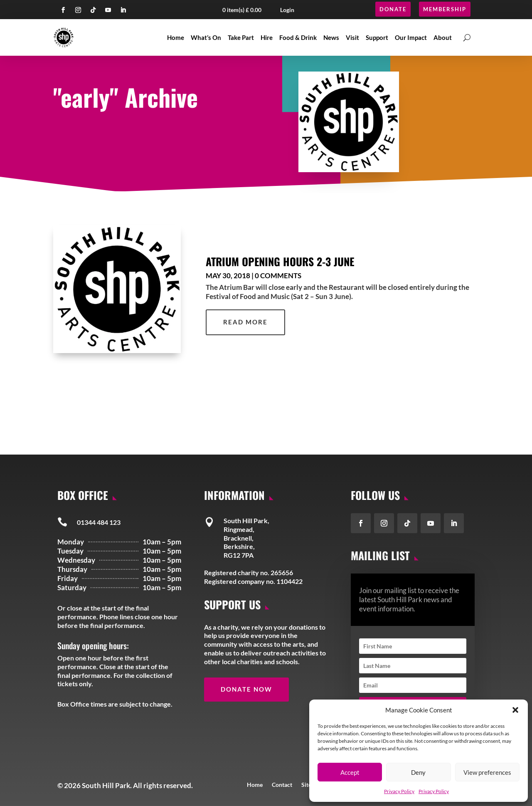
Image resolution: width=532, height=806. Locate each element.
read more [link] (245, 322)
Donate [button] (393, 9)
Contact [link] (282, 784)
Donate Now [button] (246, 689)
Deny (418, 772)
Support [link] (377, 37)
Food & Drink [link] (298, 37)
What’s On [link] (206, 37)
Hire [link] (267, 37)
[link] (117, 289)
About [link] (443, 37)
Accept (350, 772)
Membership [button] (445, 9)
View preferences (487, 772)
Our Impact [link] (411, 37)
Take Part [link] (241, 37)
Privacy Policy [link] (399, 791)
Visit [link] (352, 37)
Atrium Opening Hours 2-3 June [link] (280, 261)
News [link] (331, 37)
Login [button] (287, 10)
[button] (515, 710)
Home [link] (176, 37)
